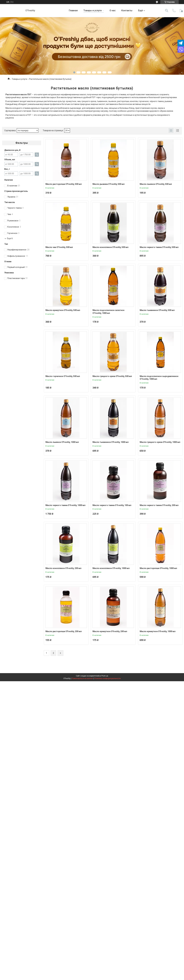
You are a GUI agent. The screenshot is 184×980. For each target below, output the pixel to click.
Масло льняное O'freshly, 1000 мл (62, 442)
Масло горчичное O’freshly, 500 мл (63, 376)
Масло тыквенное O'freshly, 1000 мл (111, 442)
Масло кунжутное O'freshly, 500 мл (63, 310)
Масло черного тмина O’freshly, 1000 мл (65, 505)
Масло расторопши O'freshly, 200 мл (64, 631)
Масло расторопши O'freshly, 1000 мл (158, 568)
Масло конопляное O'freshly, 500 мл (110, 247)
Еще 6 (10, 238)
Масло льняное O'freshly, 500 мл (156, 184)
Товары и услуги (93, 10)
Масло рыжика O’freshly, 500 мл (109, 184)
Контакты (127, 10)
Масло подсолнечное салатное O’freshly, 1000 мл (108, 312)
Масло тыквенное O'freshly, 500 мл (157, 310)
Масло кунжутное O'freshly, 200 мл (110, 631)
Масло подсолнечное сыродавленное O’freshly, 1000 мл (159, 378)
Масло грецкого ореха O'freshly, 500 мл (112, 376)
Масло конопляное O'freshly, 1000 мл (111, 568)
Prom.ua (105, 676)
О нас (113, 10)
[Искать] (167, 11)
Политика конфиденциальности (108, 678)
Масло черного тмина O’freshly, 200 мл (159, 505)
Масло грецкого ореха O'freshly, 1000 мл (160, 442)
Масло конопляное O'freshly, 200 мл (63, 568)
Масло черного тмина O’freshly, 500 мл (159, 247)
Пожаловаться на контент (82, 678)
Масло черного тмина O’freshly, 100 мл (112, 505)
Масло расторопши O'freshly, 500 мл (64, 184)
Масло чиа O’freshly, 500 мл (59, 247)
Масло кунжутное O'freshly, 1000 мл (158, 631)
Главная (73, 10)
